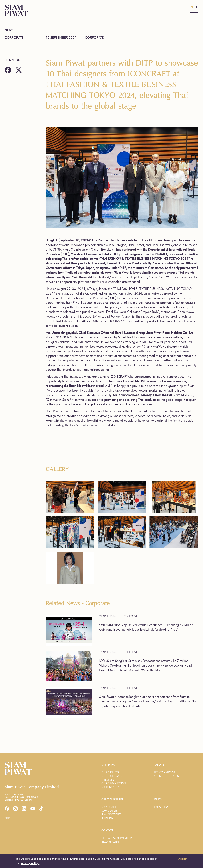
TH (196, 7)
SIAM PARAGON (110, 807)
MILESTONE (108, 780)
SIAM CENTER (109, 811)
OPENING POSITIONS (166, 776)
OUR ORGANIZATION (114, 783)
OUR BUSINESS (110, 772)
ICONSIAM (107, 818)
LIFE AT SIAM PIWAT (165, 772)
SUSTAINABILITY (110, 787)
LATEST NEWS (162, 807)
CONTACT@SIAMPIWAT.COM (117, 838)
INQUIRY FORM (110, 842)
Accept (183, 859)
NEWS (9, 30)
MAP (7, 818)
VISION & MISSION (112, 776)
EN (191, 7)
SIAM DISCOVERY (111, 814)
